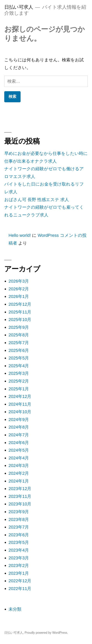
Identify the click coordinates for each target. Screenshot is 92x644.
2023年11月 (20, 496)
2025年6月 (19, 350)
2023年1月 (19, 573)
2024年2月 (19, 473)
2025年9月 (19, 327)
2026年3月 (19, 281)
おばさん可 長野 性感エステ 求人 (37, 200)
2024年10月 (20, 412)
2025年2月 (19, 381)
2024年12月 (20, 396)
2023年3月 (19, 558)
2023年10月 (20, 504)
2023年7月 (19, 527)
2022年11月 (20, 589)
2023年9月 (19, 512)
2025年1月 (19, 389)
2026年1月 (19, 296)
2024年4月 (19, 458)
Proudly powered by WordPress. (46, 633)
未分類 (15, 609)
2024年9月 (19, 420)
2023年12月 (20, 489)
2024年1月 (19, 481)
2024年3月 (19, 466)
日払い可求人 (19, 7)
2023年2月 (19, 565)
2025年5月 (19, 358)
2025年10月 (20, 320)
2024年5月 (19, 450)
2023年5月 (19, 542)
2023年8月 (19, 519)
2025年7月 (19, 343)
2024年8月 (19, 427)
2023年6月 (19, 535)
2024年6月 (19, 443)
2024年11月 (20, 404)
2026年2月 (19, 289)
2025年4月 (19, 366)
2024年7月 (19, 435)
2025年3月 (19, 373)
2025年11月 (20, 312)
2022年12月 (20, 581)
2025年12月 (20, 304)
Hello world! (20, 235)
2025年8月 (19, 335)
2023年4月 (19, 550)
